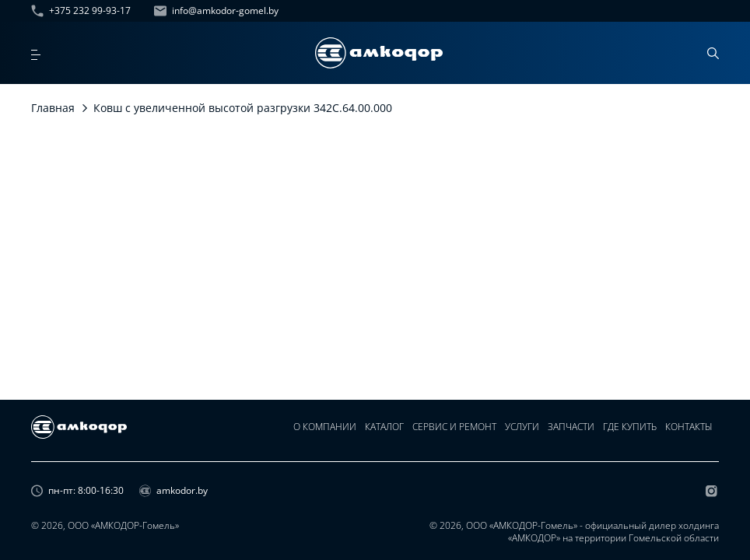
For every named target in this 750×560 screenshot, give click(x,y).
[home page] (379, 53)
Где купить (631, 438)
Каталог (382, 438)
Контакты (690, 438)
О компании (322, 438)
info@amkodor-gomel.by (216, 11)
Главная (53, 108)
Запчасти (571, 438)
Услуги (521, 438)
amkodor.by (173, 493)
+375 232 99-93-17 (81, 11)
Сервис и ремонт (453, 438)
